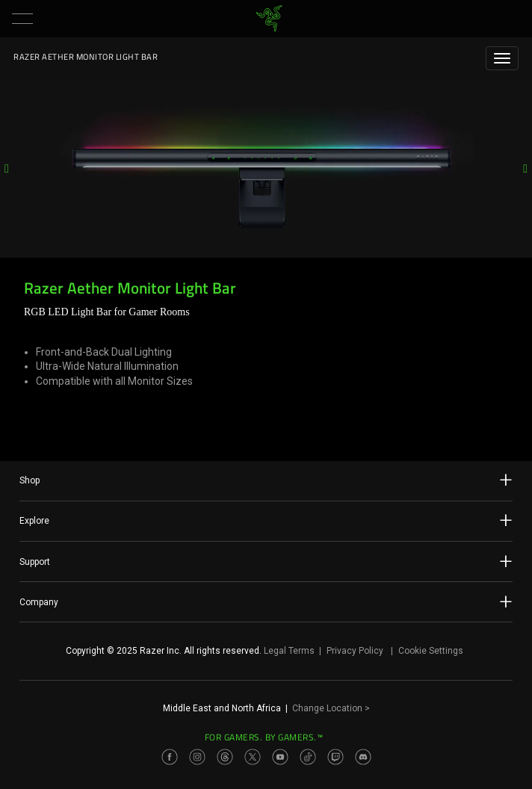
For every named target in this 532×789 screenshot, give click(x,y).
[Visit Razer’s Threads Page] (225, 757)
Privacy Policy (355, 651)
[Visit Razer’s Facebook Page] (170, 757)
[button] (22, 19)
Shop (266, 480)
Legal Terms (289, 651)
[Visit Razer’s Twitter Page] (253, 757)
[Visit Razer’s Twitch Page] (335, 757)
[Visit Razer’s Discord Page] (363, 757)
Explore (266, 520)
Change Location (331, 708)
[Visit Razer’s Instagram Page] (197, 757)
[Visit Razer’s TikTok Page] (308, 757)
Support (266, 561)
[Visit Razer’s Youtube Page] (280, 757)
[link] (269, 19)
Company (266, 601)
